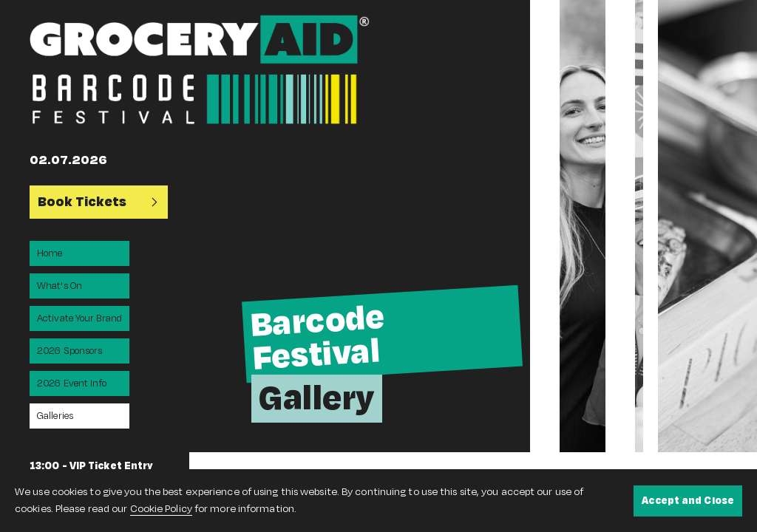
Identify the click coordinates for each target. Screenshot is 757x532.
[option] (360, 226)
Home (50, 253)
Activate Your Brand (79, 318)
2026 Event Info (72, 383)
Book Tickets (99, 202)
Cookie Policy (161, 509)
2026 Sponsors (69, 351)
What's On (60, 286)
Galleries (55, 416)
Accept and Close (688, 501)
